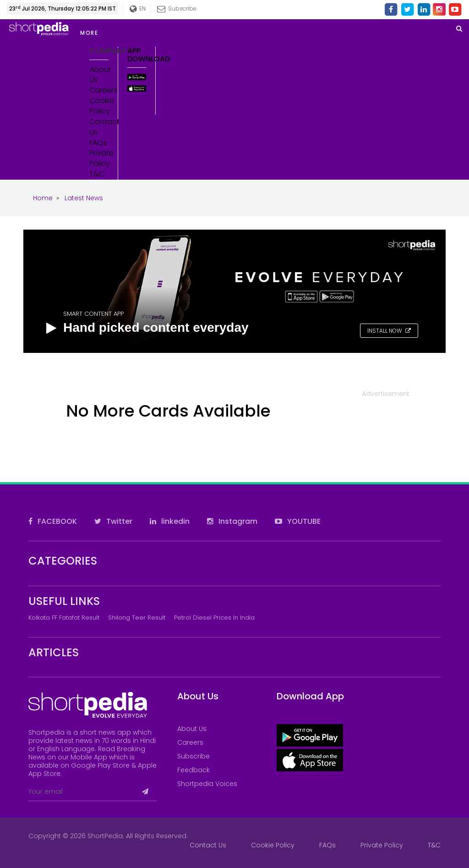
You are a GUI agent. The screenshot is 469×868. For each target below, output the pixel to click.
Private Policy (99, 158)
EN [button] (136, 9)
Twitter (113, 521)
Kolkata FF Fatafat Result (64, 618)
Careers (99, 90)
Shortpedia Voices (207, 784)
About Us (99, 75)
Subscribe (175, 8)
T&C (97, 174)
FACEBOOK (53, 521)
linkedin (170, 521)
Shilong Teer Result (137, 618)
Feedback (194, 770)
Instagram (232, 521)
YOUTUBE (298, 521)
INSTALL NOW (389, 331)
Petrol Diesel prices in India (214, 618)
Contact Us (99, 127)
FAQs (98, 143)
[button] (156, 33)
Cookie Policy (99, 106)
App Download (137, 55)
